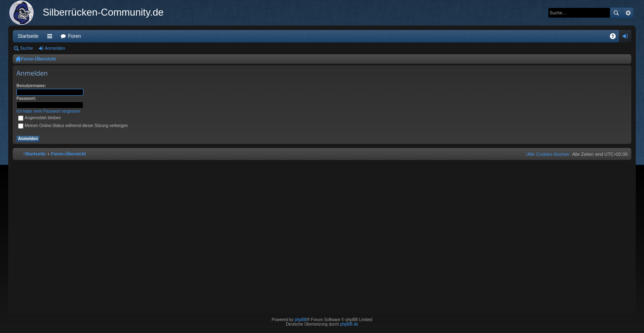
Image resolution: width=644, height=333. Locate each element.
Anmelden (55, 48)
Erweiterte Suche (628, 13)
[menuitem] (547, 154)
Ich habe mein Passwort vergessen (48, 111)
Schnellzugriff (51, 38)
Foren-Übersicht (38, 59)
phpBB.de (349, 324)
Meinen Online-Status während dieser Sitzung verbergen (73, 126)
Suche (616, 13)
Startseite (28, 36)
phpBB (301, 320)
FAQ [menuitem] (615, 38)
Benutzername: (31, 86)
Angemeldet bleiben (39, 118)
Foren (75, 36)
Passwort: (26, 98)
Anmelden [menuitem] (627, 38)
